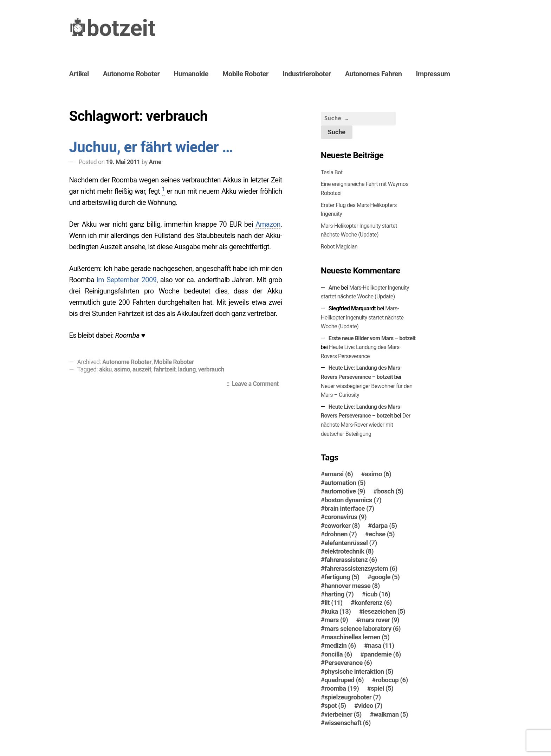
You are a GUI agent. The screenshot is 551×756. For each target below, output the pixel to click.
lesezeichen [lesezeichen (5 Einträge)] (384, 612)
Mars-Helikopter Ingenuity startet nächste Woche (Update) (362, 317)
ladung (187, 369)
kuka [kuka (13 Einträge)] (338, 612)
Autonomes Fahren (374, 74)
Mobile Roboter (245, 74)
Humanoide (191, 74)
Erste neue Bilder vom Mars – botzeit (372, 338)
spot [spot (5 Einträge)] (335, 706)
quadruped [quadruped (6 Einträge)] (344, 680)
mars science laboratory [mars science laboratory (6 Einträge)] (362, 629)
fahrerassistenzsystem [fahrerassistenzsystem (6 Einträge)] (361, 569)
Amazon (268, 224)
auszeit (142, 369)
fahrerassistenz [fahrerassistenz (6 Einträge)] (351, 560)
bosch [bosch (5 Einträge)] (390, 491)
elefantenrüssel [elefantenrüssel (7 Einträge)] (351, 543)
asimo (122, 369)
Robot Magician (339, 247)
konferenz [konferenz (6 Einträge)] (373, 603)
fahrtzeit (164, 369)
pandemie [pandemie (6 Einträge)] (383, 654)
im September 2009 (127, 280)
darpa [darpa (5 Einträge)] (384, 526)
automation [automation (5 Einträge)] (345, 483)
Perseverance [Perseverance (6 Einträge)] (348, 663)
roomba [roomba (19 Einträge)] (342, 689)
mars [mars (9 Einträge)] (336, 620)
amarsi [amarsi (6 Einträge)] (339, 474)
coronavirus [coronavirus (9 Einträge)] (345, 517)
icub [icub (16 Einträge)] (378, 594)
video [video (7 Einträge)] (370, 706)
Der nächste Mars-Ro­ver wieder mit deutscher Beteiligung (366, 425)
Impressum (433, 74)
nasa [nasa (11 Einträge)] (381, 646)
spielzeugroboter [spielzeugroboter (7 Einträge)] (352, 697)
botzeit (121, 28)
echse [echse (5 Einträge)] (382, 534)
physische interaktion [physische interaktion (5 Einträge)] (359, 672)
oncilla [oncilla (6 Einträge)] (338, 654)
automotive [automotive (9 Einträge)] (345, 491)
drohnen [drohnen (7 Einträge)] (341, 534)
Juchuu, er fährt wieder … (151, 147)
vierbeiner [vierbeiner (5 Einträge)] (343, 715)
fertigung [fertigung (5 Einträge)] (342, 577)
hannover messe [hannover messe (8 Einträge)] (352, 586)
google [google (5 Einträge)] (386, 577)
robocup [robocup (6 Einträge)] (392, 680)
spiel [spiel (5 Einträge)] (382, 689)
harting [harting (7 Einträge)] (339, 594)
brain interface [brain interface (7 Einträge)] (349, 509)
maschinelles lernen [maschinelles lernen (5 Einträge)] (357, 637)
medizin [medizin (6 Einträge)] (340, 646)
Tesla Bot (332, 172)
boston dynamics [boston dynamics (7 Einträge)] (353, 500)
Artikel (79, 74)
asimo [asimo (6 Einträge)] (378, 474)
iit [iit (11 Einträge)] (333, 603)
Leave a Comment (257, 385)
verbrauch (211, 369)
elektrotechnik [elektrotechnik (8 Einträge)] (349, 551)
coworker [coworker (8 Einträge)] (342, 526)
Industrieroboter (307, 74)
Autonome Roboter (131, 74)
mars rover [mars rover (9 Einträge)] (380, 620)
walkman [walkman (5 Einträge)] (391, 715)
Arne (155, 162)
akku (105, 369)
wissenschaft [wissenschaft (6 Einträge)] (348, 723)
